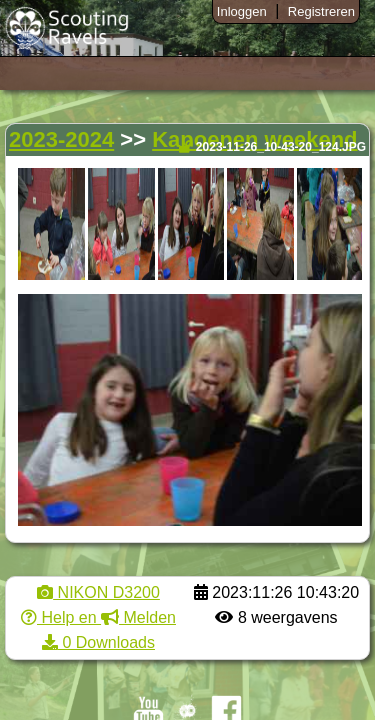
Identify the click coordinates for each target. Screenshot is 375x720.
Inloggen (242, 11)
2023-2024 (61, 139)
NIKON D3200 (98, 592)
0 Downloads (98, 642)
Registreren (321, 11)
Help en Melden (98, 617)
